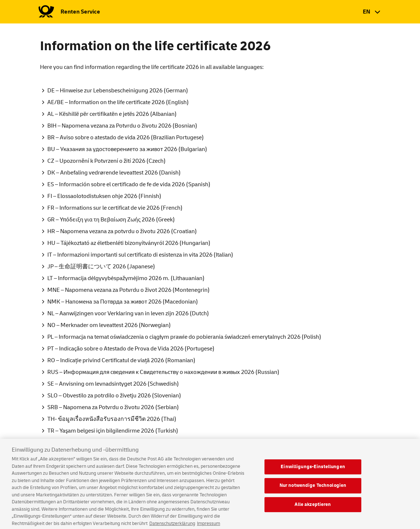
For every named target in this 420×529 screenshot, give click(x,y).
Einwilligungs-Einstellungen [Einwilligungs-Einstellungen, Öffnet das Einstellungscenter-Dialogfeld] (313, 471)
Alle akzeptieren (313, 509)
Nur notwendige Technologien (313, 490)
